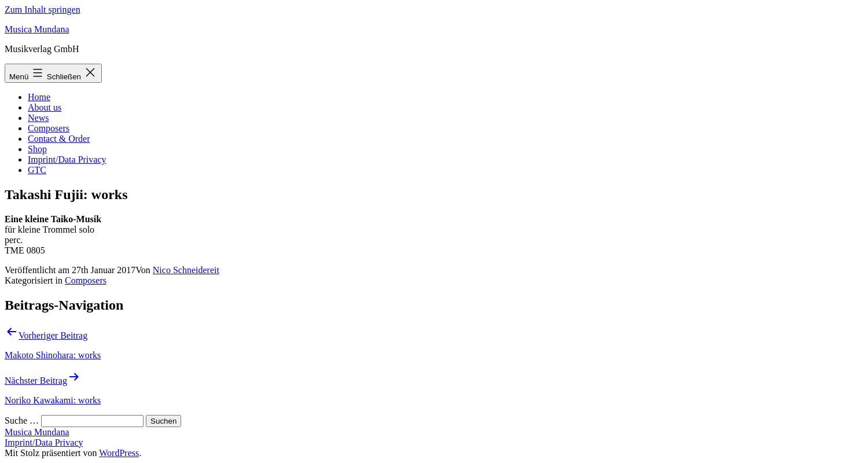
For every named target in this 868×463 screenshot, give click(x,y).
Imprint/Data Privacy (67, 159)
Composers (49, 128)
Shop (37, 149)
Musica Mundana (37, 29)
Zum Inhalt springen (43, 10)
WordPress (119, 453)
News (38, 118)
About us (45, 107)
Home (39, 97)
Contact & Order (59, 139)
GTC (37, 170)
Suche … (22, 420)
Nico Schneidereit (186, 270)
